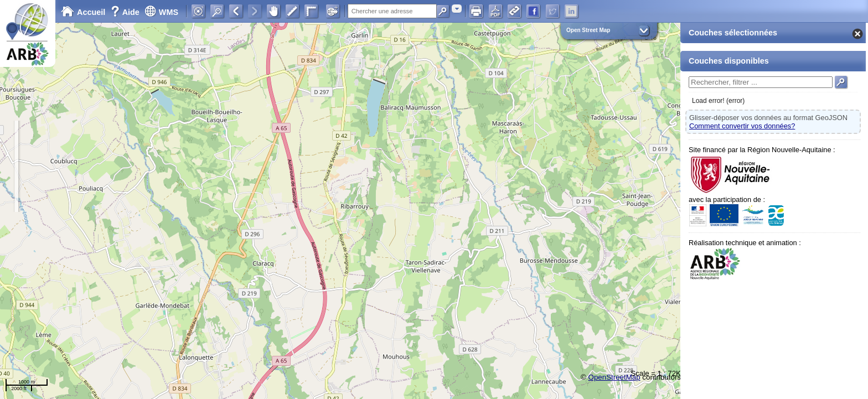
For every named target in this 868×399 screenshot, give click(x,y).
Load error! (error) (718, 101)
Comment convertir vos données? (742, 126)
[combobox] (457, 9)
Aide (126, 12)
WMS (161, 12)
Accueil (83, 12)
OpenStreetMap (614, 377)
